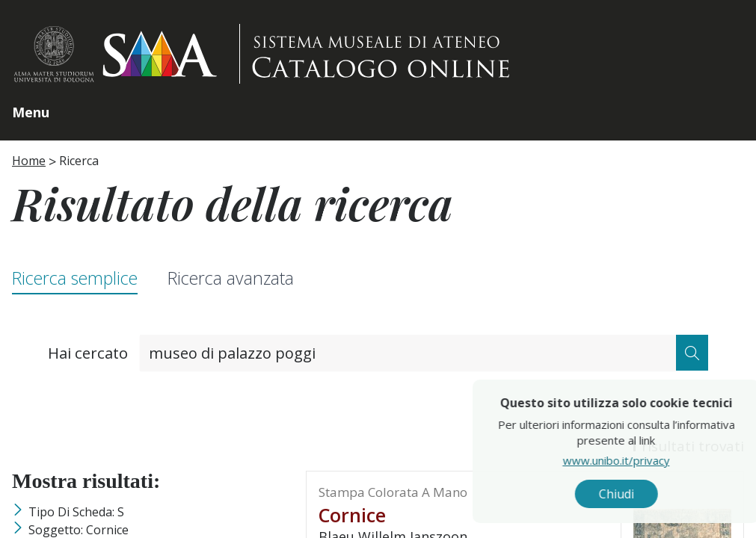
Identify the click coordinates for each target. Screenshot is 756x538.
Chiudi (645, 494)
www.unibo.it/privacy (645, 460)
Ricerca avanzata (231, 278)
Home (29, 161)
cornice (352, 515)
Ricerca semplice (75, 278)
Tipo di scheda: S (76, 512)
